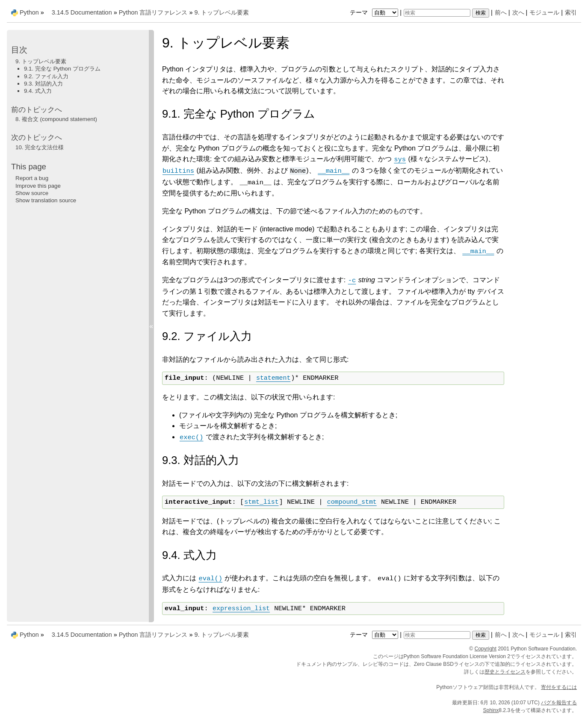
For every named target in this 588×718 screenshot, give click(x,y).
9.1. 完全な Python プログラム (62, 69)
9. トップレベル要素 (41, 61)
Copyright (486, 649)
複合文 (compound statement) (56, 119)
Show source (32, 193)
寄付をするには (559, 687)
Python (29, 12)
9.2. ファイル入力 (46, 76)
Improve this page (38, 186)
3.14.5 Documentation (82, 12)
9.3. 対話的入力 (43, 84)
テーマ (375, 12)
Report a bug (32, 178)
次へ (518, 12)
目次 (19, 50)
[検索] (437, 13)
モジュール (544, 12)
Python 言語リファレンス (153, 12)
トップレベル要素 (222, 12)
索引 (571, 12)
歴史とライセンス (505, 672)
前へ (501, 12)
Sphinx (491, 710)
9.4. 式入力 (38, 91)
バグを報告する (559, 703)
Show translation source (46, 200)
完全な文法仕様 (40, 147)
